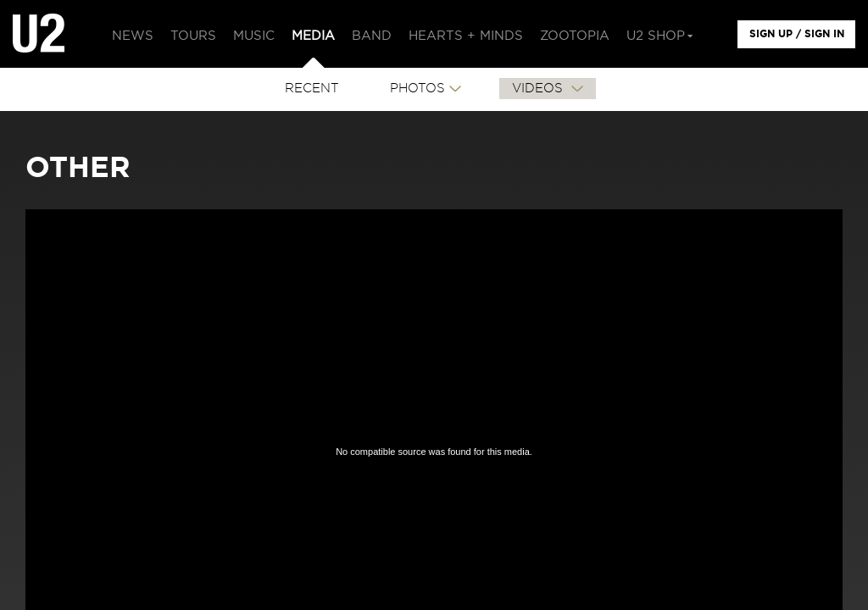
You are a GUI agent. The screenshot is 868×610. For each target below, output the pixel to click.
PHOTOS (417, 89)
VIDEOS (540, 89)
